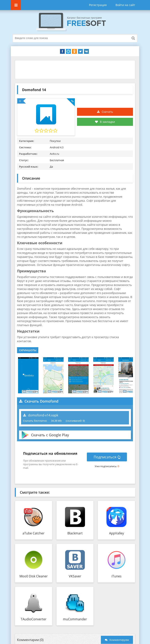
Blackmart (75, 533)
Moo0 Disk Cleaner (34, 576)
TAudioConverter (34, 619)
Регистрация (98, 5)
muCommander (75, 619)
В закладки (105, 122)
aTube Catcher (33, 533)
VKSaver (75, 576)
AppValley (117, 533)
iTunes (117, 576)
